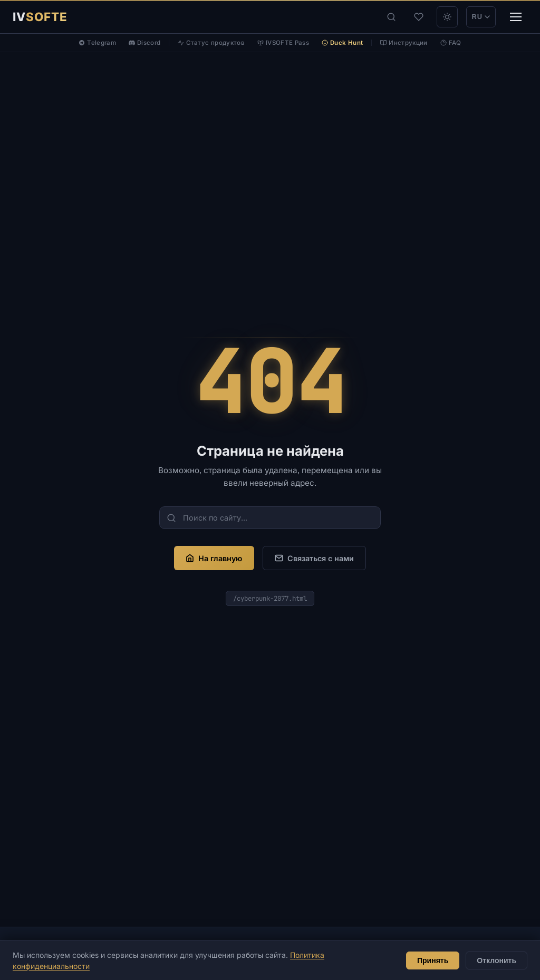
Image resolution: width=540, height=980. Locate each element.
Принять (433, 960)
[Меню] (516, 17)
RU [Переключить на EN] (481, 17)
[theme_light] (447, 17)
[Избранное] (419, 17)
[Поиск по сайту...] (270, 518)
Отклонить (496, 960)
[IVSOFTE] (40, 17)
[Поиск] (391, 17)
